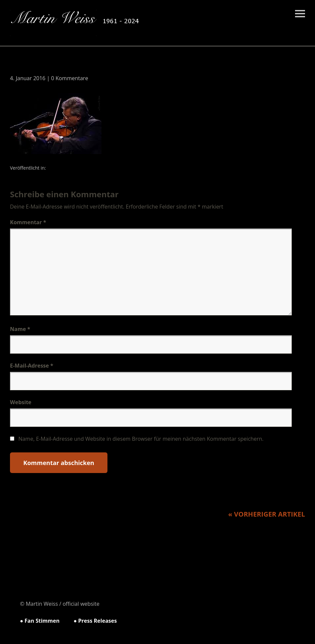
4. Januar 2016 (28, 78)
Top (288, 622)
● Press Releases (95, 621)
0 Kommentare (70, 78)
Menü (300, 14)
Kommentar (28, 222)
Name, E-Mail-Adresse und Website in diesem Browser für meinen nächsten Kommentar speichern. (141, 439)
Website (21, 402)
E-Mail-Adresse (32, 366)
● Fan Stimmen (40, 621)
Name (20, 329)
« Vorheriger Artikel (267, 514)
